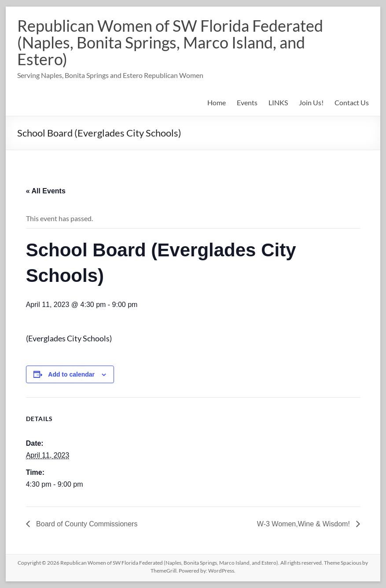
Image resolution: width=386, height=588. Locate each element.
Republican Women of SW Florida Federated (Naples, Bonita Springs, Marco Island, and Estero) (170, 42)
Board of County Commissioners (86, 524)
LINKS (278, 102)
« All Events (46, 191)
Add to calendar (71, 374)
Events (247, 102)
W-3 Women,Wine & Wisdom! (304, 524)
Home (217, 102)
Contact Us (352, 102)
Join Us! (311, 102)
